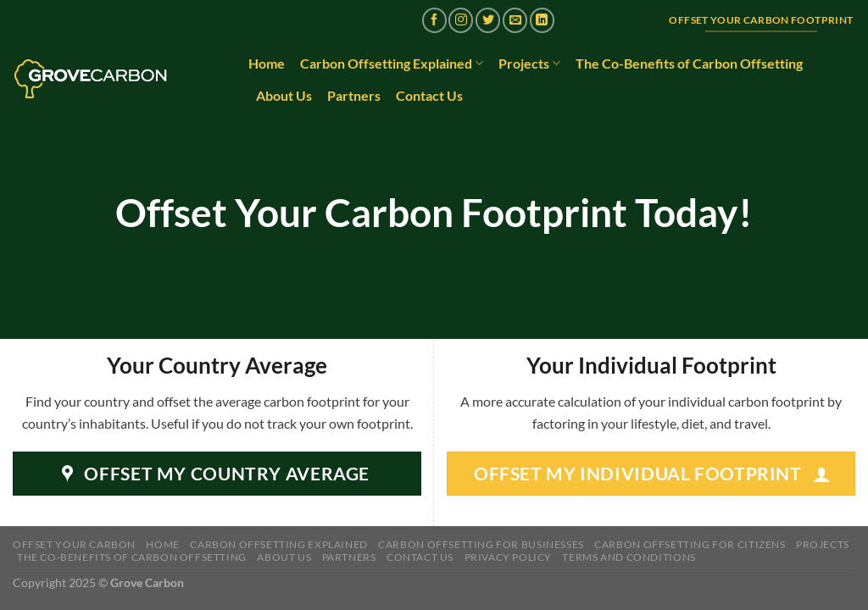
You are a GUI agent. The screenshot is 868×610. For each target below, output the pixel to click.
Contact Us (429, 95)
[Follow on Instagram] (461, 20)
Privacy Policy (509, 557)
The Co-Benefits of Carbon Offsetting (689, 63)
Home (267, 63)
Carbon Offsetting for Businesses (481, 544)
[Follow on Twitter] (488, 20)
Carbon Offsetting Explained (392, 64)
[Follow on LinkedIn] (542, 20)
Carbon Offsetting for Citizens (690, 544)
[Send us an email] (515, 20)
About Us (284, 95)
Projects (529, 64)
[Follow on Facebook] (434, 20)
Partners (354, 95)
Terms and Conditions (629, 557)
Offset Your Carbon (74, 544)
